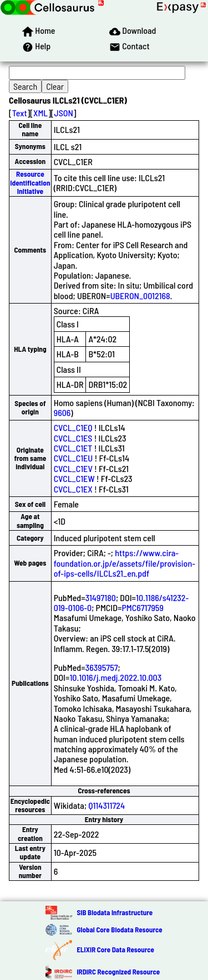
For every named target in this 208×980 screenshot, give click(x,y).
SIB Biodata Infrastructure (115, 912)
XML (40, 113)
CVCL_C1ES (73, 438)
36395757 (102, 667)
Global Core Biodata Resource (119, 930)
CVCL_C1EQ (73, 427)
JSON (64, 113)
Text (20, 113)
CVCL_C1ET (73, 448)
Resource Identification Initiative (30, 183)
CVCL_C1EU (73, 458)
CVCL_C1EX (73, 489)
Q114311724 (106, 805)
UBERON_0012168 (140, 296)
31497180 (101, 597)
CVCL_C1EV (73, 468)
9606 (62, 412)
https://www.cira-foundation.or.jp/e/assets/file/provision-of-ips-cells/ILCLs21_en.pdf (125, 563)
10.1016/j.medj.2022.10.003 (115, 677)
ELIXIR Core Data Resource (115, 950)
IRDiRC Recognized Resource (118, 972)
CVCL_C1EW (74, 478)
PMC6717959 (142, 607)
